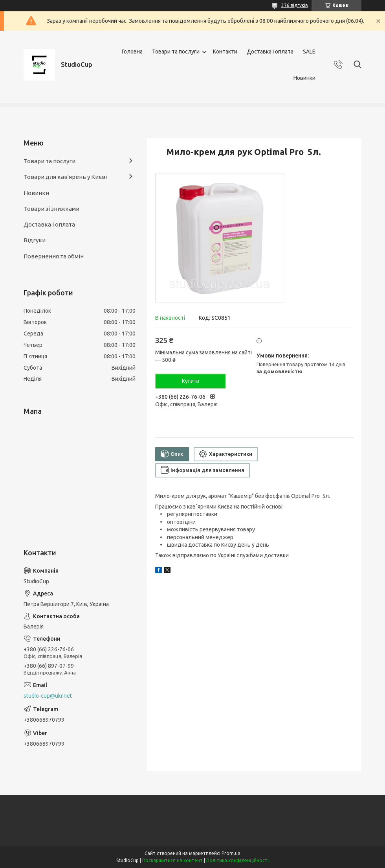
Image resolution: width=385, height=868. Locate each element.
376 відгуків (294, 5)
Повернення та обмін (54, 256)
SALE (309, 52)
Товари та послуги (176, 52)
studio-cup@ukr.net (48, 696)
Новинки (304, 78)
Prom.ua (231, 853)
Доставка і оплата (270, 52)
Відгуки (35, 240)
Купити (191, 381)
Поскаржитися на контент (172, 860)
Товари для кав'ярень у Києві (65, 177)
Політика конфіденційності (237, 860)
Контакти (225, 52)
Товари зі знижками (51, 209)
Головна (132, 52)
